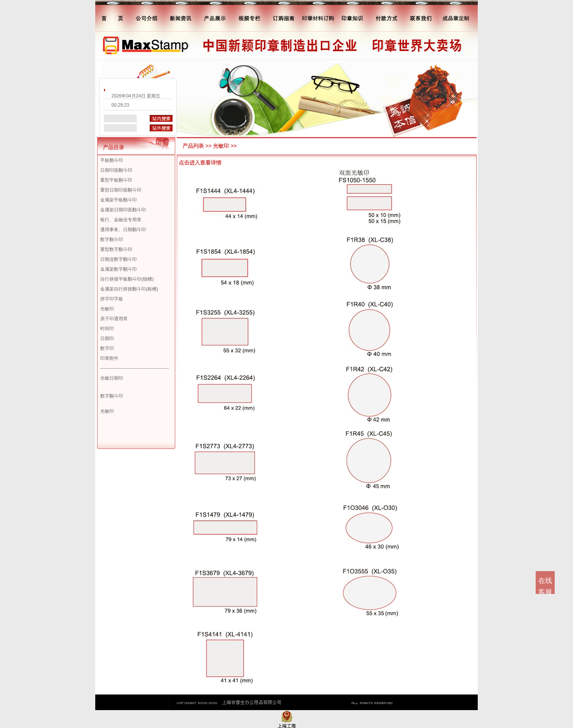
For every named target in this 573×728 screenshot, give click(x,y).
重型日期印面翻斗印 (121, 190)
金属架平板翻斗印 (118, 200)
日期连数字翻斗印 (118, 259)
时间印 (107, 329)
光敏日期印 (112, 378)
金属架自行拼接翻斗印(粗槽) (129, 289)
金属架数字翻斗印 (118, 269)
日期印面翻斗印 (116, 170)
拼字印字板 (112, 299)
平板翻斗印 (112, 160)
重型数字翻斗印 (116, 249)
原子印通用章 (114, 319)
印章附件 (109, 358)
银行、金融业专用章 (121, 220)
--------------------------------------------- (134, 368)
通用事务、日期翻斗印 (123, 230)
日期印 (107, 338)
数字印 (107, 348)
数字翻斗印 (112, 239)
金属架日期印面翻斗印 (123, 210)
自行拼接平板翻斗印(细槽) (127, 279)
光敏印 (107, 309)
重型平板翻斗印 (116, 180)
